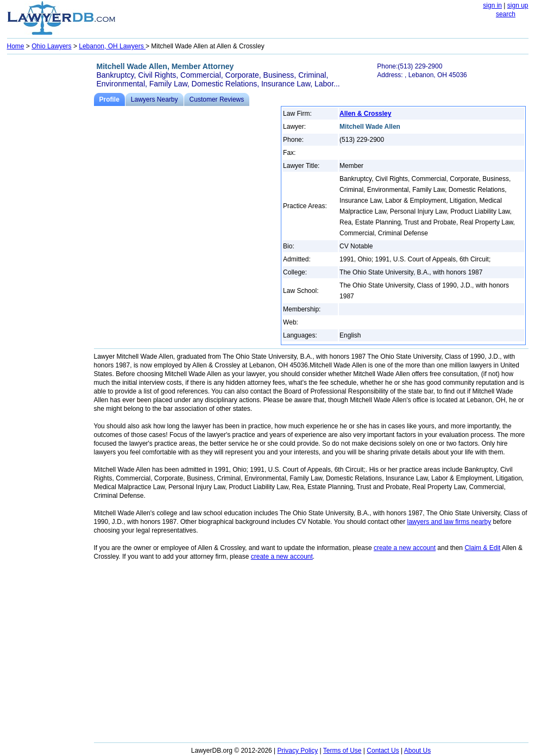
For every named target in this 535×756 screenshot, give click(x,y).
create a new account (405, 548)
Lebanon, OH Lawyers (112, 46)
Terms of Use (342, 751)
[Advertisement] (51, 221)
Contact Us (383, 751)
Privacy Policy (298, 751)
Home (16, 46)
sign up (518, 5)
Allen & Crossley (365, 114)
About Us (417, 751)
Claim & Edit (482, 548)
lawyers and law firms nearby (449, 522)
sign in (492, 5)
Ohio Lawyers (51, 46)
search (506, 14)
